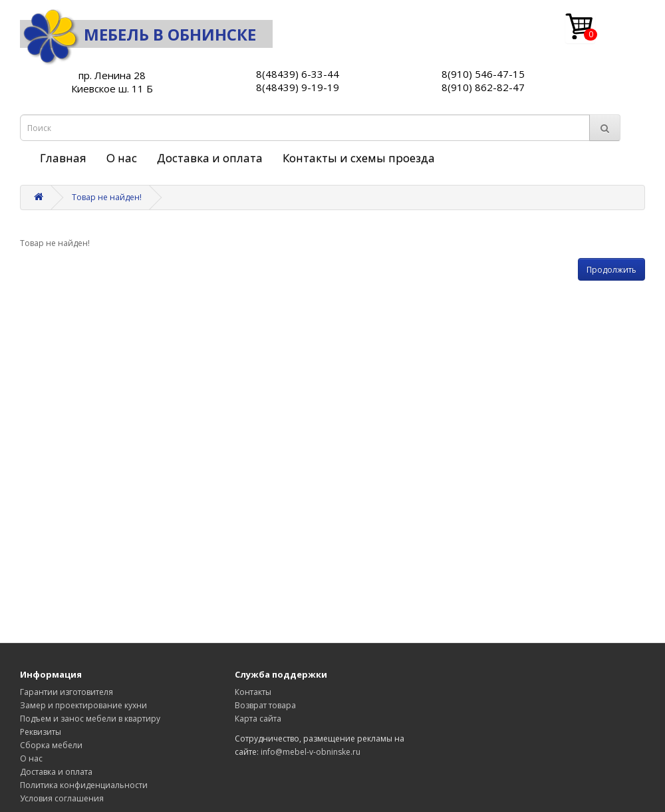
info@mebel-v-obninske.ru (311, 752)
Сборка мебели (51, 745)
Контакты (253, 692)
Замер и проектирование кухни (83, 705)
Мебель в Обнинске (138, 34)
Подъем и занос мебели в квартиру (90, 719)
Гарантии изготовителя (66, 692)
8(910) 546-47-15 (483, 74)
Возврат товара (265, 705)
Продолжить (611, 270)
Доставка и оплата (210, 158)
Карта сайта (258, 719)
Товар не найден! (107, 197)
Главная (63, 158)
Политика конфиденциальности (84, 785)
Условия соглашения (62, 798)
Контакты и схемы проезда (359, 158)
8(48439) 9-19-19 (298, 87)
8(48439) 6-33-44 (298, 74)
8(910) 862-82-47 (483, 87)
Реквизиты (41, 732)
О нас (122, 158)
